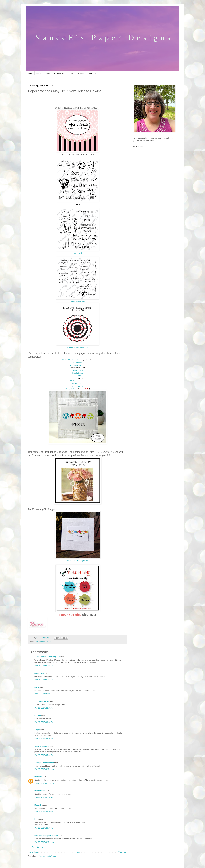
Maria (37, 687)
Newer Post (33, 852)
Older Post (122, 852)
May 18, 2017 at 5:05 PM (44, 755)
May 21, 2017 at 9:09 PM (44, 812)
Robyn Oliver (40, 791)
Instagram (82, 73)
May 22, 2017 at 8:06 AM (44, 828)
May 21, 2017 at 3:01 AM (44, 797)
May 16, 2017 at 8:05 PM (44, 739)
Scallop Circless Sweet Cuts (78, 347)
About (39, 73)
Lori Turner (77, 376)
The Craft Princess (42, 701)
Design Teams (60, 73)
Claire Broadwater (42, 746)
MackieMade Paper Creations (46, 836)
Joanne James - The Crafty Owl (47, 657)
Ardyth (37, 730)
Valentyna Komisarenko (44, 763)
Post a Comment (38, 847)
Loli (36, 819)
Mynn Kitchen (77, 386)
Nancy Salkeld (71, 389)
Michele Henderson (78, 381)
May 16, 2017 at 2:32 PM (44, 708)
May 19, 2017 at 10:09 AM (44, 769)
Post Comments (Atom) (47, 856)
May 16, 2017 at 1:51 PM (44, 680)
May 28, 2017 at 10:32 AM (44, 842)
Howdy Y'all (78, 253)
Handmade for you (78, 301)
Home (30, 73)
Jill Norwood (78, 362)
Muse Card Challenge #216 (78, 560)
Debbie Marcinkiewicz (71, 360)
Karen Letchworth (77, 365)
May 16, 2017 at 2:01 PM (44, 694)
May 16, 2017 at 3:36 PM (44, 722)
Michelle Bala (78, 383)
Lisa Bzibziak (78, 373)
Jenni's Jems (40, 673)
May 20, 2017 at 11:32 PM (44, 783)
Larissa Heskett (78, 370)
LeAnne (38, 716)
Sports (48, 641)
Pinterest (93, 73)
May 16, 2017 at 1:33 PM (44, 666)
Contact (47, 73)
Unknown (38, 777)
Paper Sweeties (40, 641)
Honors (72, 73)
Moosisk (38, 805)
